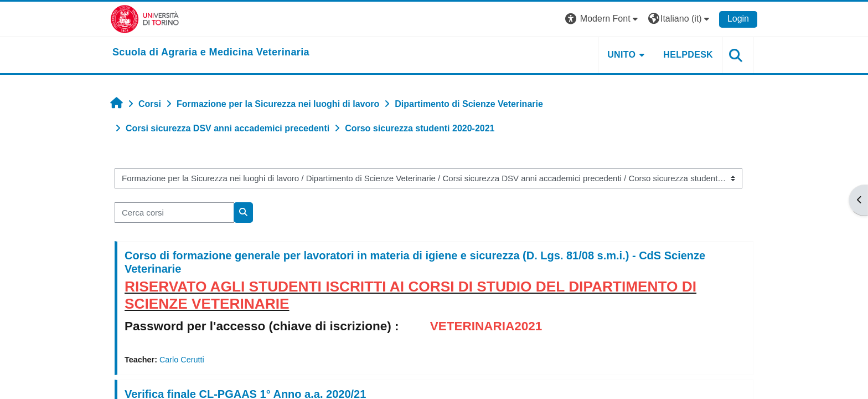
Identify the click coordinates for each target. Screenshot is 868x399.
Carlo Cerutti (182, 360)
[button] (603, 19)
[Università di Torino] (145, 19)
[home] (211, 53)
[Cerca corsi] (174, 213)
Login (738, 19)
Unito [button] (621, 55)
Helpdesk (688, 55)
